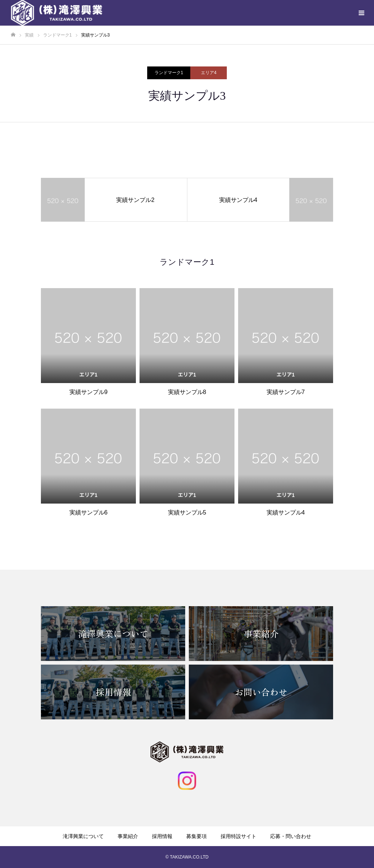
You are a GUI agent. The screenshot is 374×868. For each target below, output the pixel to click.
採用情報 (162, 836)
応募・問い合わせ (291, 836)
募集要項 (196, 836)
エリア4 (209, 73)
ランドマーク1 (169, 73)
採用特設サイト (238, 836)
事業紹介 (128, 836)
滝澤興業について (83, 836)
